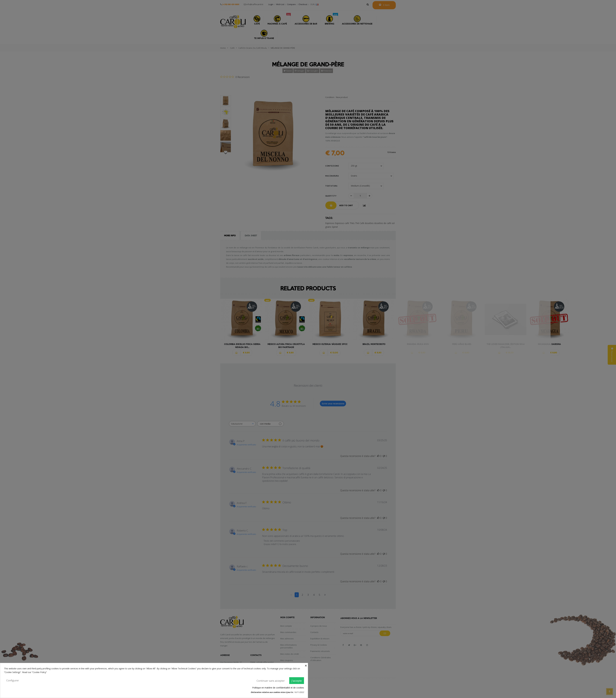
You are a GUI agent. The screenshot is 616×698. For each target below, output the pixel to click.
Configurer (13, 680)
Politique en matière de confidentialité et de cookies (278, 688)
